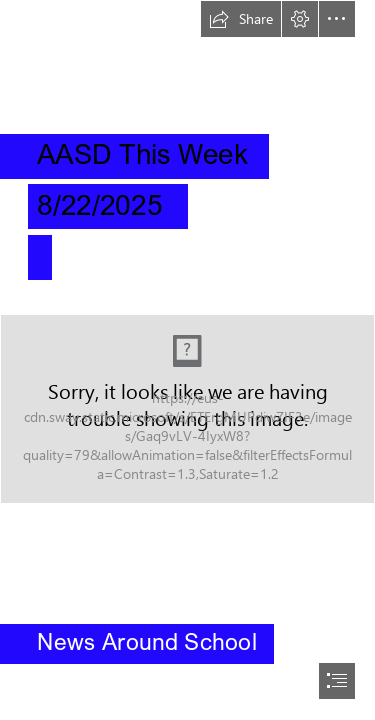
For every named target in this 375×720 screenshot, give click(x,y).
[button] (241, 19)
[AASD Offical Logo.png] (187, 409)
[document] (187, 360)
